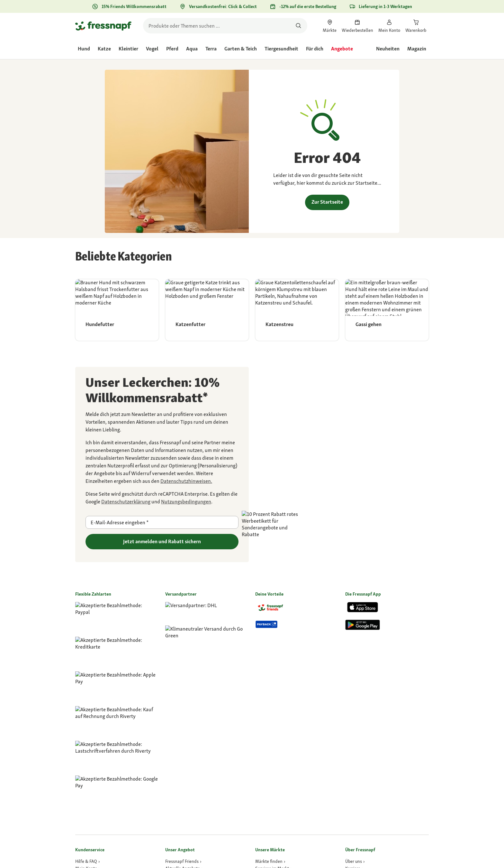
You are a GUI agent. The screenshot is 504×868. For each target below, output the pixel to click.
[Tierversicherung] (183, 734)
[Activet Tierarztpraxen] (278, 699)
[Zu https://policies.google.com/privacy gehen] (126, 502)
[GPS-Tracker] (178, 720)
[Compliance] (358, 699)
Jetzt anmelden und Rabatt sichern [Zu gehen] (162, 541)
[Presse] (353, 713)
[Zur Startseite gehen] (103, 26)
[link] (330, 26)
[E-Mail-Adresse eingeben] (162, 522)
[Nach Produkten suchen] (298, 26)
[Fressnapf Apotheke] (186, 741)
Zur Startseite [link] (327, 202)
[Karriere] (354, 678)
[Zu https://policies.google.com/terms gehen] (186, 502)
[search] (225, 26)
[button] (349, 852)
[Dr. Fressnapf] (179, 727)
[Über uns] (355, 671)
